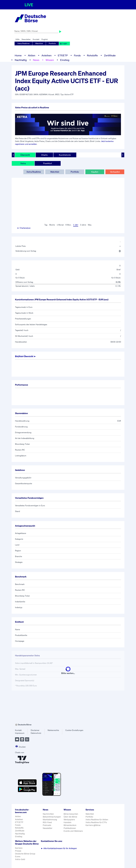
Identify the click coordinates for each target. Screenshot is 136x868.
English (45, 39)
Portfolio (52, 43)
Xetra (23, 163)
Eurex (18, 856)
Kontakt (36, 39)
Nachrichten (48, 814)
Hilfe (17, 39)
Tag (46, 225)
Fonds (77, 55)
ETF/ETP (63, 55)
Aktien (32, 55)
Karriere (19, 848)
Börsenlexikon (70, 825)
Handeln (67, 822)
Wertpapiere (69, 820)
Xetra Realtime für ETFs (96, 822)
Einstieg (65, 60)
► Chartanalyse (24, 228)
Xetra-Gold (20, 859)
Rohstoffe (92, 55)
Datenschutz (36, 733)
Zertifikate (110, 55)
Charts (44, 155)
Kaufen (95, 172)
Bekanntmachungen (52, 817)
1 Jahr (76, 225)
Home (18, 55)
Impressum (20, 733)
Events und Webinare (73, 831)
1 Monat (60, 225)
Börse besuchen (71, 814)
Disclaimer (35, 730)
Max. (90, 225)
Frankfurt (48, 163)
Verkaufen (115, 172)
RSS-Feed (47, 822)
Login (63, 43)
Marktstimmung (50, 820)
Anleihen (47, 55)
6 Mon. (68, 225)
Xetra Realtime (23, 43)
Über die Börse (70, 817)
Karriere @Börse (93, 825)
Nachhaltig (21, 60)
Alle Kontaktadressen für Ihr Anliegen (59, 848)
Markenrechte (53, 730)
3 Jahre (83, 225)
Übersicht (25, 155)
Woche (52, 225)
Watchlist (39, 43)
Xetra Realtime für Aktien (97, 820)
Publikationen (70, 828)
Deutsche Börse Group (25, 854)
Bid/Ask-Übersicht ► (26, 356)
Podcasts (47, 825)
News (36, 60)
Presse (18, 851)
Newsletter (26, 39)
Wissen (50, 60)
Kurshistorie (65, 155)
